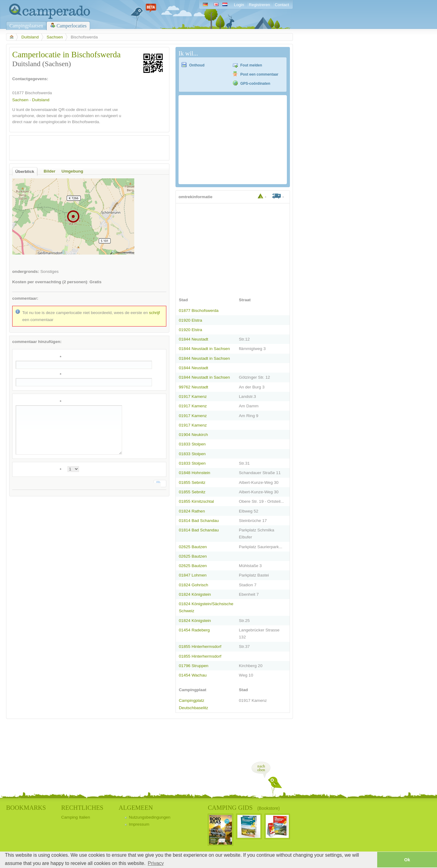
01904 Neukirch (193, 435)
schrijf (154, 313)
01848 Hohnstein (195, 473)
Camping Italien (76, 817)
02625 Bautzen (193, 547)
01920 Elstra (190, 320)
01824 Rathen (192, 511)
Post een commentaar (260, 74)
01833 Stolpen (192, 444)
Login (239, 5)
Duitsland (30, 37)
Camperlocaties (72, 26)
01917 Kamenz (193, 396)
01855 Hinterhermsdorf (200, 647)
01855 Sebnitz (192, 482)
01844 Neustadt (193, 339)
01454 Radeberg (194, 630)
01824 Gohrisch (193, 585)
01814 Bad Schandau (199, 521)
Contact (282, 5)
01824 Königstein (195, 594)
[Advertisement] (84, 148)
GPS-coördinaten (255, 84)
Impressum (139, 824)
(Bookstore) (269, 808)
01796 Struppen (194, 666)
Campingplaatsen (26, 26)
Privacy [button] (156, 863)
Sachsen (55, 37)
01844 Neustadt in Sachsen (204, 349)
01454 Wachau (193, 675)
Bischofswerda (39, 93)
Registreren (259, 5)
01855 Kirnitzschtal (196, 501)
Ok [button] (407, 860)
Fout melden (251, 65)
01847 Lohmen (193, 575)
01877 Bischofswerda (199, 311)
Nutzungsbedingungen (150, 817)
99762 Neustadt (193, 387)
